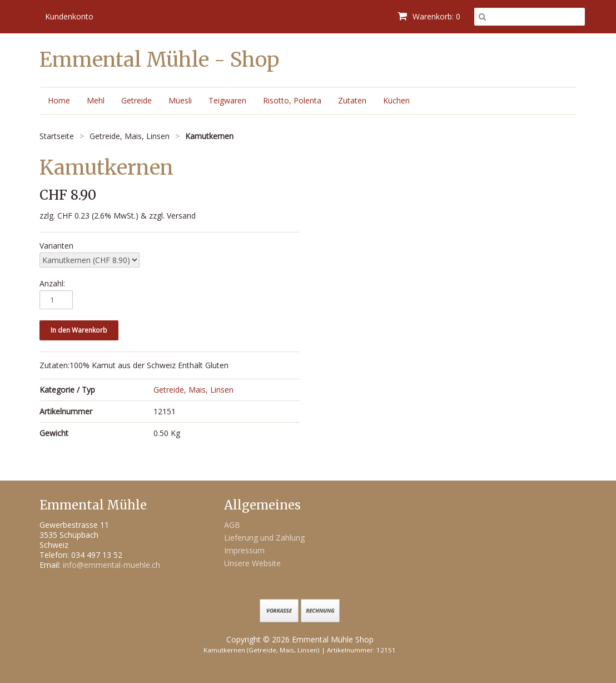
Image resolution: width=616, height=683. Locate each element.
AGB (232, 525)
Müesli (180, 100)
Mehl (96, 100)
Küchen (396, 100)
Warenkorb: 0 (429, 16)
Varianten (56, 246)
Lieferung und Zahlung (264, 538)
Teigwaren (227, 100)
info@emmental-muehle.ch (111, 565)
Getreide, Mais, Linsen (193, 390)
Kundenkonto (69, 16)
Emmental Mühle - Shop (159, 60)
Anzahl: (52, 284)
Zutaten (352, 100)
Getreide (136, 100)
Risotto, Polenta (292, 100)
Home (59, 100)
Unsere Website (252, 563)
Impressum (244, 550)
